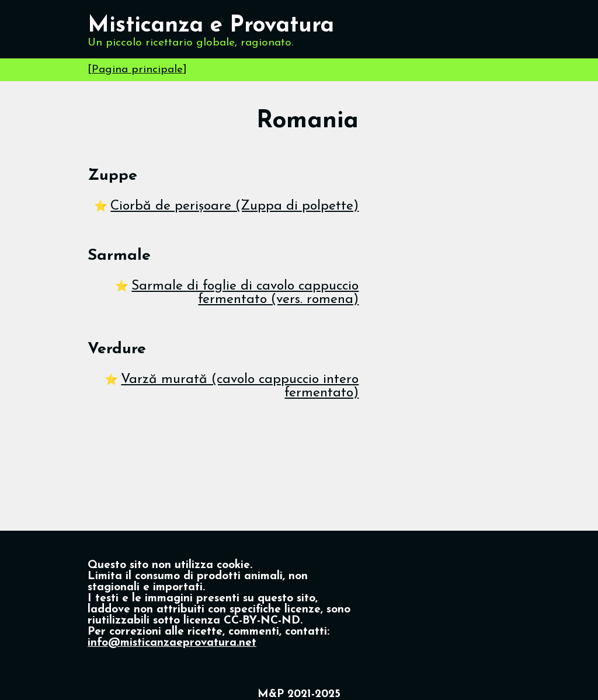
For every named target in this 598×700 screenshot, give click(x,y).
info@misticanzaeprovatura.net (172, 643)
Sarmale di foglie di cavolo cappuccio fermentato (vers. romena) (245, 293)
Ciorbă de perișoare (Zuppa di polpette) (234, 206)
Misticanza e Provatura (211, 26)
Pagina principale (137, 70)
